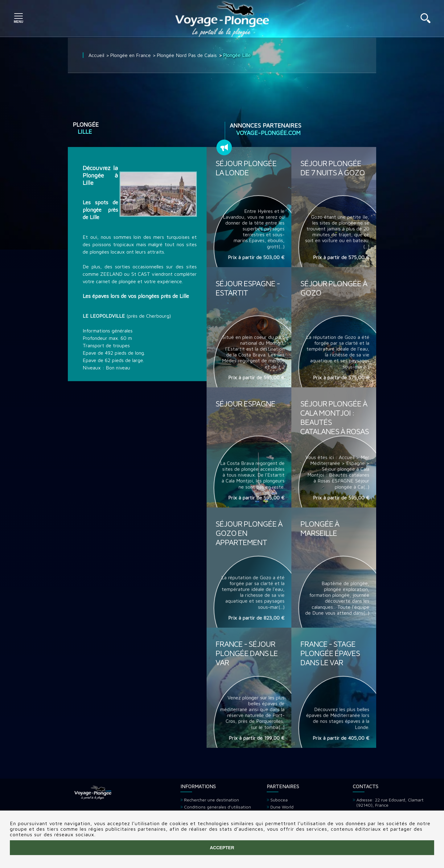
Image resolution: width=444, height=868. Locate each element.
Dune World (282, 807)
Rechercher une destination (212, 800)
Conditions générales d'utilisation (218, 807)
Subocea (279, 800)
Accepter (222, 848)
